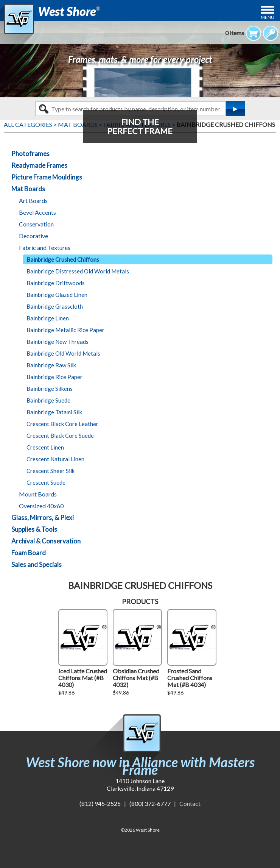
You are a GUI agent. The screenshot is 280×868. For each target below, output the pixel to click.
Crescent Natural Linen (55, 459)
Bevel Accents (37, 212)
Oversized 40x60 (41, 506)
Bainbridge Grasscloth (55, 306)
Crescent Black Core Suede (60, 436)
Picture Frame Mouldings (47, 177)
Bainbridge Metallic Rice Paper (65, 330)
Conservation (36, 224)
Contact (190, 803)
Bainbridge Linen (48, 318)
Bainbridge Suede (48, 400)
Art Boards (33, 201)
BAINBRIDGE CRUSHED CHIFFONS (226, 124)
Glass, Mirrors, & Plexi (43, 518)
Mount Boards (38, 494)
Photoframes (30, 154)
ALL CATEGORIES (28, 124)
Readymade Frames (39, 165)
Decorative (33, 236)
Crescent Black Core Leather (62, 424)
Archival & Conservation (46, 541)
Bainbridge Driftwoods (56, 283)
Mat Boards (28, 189)
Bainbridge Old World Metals (63, 353)
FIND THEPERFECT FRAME (140, 126)
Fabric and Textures (45, 247)
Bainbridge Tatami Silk (54, 412)
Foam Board (29, 553)
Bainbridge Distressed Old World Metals (78, 271)
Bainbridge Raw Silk (51, 365)
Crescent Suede (46, 482)
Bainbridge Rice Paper (54, 377)
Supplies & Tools (34, 529)
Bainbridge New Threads (58, 342)
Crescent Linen (45, 447)
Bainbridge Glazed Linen (57, 295)
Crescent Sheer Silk (51, 471)
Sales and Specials (37, 564)
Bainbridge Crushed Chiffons (63, 259)
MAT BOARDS (78, 124)
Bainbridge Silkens (50, 389)
